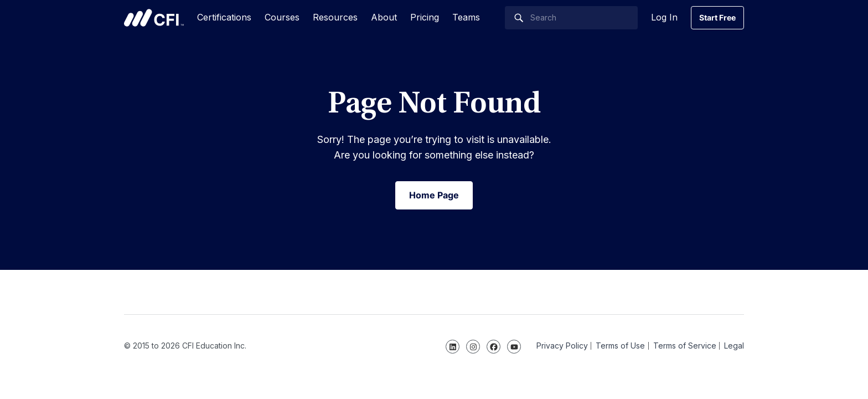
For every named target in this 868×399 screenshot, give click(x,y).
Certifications (224, 17)
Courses (282, 17)
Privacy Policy (562, 346)
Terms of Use (620, 346)
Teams (466, 17)
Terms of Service (685, 346)
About (384, 17)
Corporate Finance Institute (154, 18)
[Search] (571, 18)
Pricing (425, 17)
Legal (734, 346)
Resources (335, 17)
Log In (664, 17)
